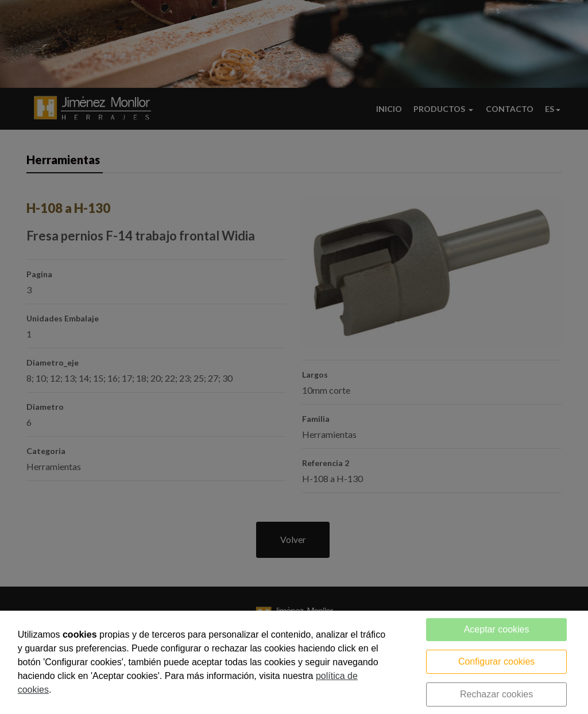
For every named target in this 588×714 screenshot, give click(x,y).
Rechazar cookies (496, 694)
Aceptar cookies (497, 629)
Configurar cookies (496, 661)
